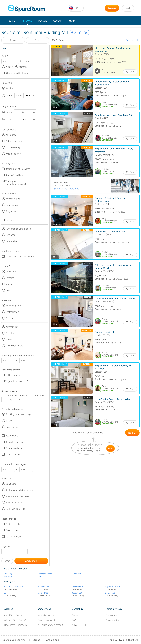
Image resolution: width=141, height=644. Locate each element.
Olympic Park (43, 577)
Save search (132, 40)
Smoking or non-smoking (18, 414)
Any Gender (12, 327)
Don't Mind (11, 272)
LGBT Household (14, 375)
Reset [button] (7, 561)
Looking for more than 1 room (20, 256)
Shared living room (15, 442)
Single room (12, 211)
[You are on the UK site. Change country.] (76, 8)
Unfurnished (12, 241)
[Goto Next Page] (132, 433)
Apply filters (31, 561)
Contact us (77, 615)
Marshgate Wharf (45, 574)
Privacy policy (112, 620)
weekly (9, 67)
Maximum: (7, 119)
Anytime (10, 88)
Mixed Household (14, 346)
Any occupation (13, 306)
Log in (128, 8)
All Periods (11, 135)
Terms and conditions (116, 615)
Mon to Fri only (13, 147)
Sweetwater (76, 574)
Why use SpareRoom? (15, 620)
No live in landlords (15, 509)
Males (9, 284)
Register (112, 8)
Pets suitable (12, 436)
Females (10, 278)
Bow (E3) (7, 593)
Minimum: (7, 112)
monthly (23, 67)
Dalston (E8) (110, 593)
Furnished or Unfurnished (18, 229)
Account (58, 21)
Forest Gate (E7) (78, 586)
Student (10, 318)
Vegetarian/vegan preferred (19, 381)
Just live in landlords (16, 503)
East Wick (8, 577)
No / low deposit (13, 537)
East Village (9, 574)
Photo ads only (13, 524)
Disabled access (14, 454)
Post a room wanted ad (49, 620)
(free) (14, 640)
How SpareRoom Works (16, 625)
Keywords (6, 547)
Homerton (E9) (44, 586)
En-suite (10, 220)
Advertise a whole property (51, 625)
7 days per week (14, 141)
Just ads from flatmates (17, 496)
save (111, 449)
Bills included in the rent (17, 73)
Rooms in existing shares (18, 169)
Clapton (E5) (77, 593)
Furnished (11, 235)
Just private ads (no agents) (19, 490)
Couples (10, 290)
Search (13, 21)
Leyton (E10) (43, 593)
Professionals (12, 312)
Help (72, 21)
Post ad (43, 21)
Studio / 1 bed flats (14, 175)
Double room (12, 205)
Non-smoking (12, 427)
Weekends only (13, 154)
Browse (28, 21)
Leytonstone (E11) (112, 586)
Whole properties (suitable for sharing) (16, 183)
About (13, 615)
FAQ (74, 620)
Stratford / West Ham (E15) (15, 586)
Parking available (14, 448)
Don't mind (11, 484)
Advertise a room (46, 615)
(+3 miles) (80, 32)
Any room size (13, 199)
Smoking (10, 421)
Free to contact (13, 530)
